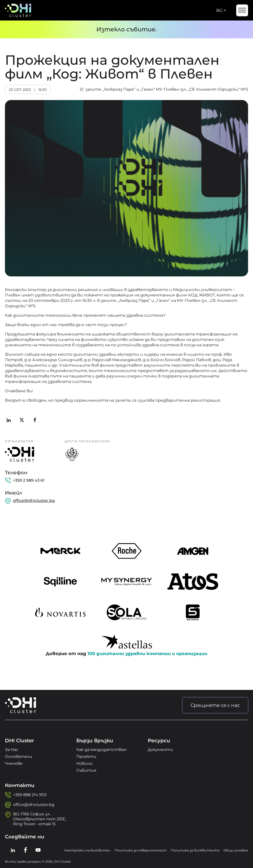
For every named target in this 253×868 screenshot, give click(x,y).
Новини (84, 763)
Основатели (19, 756)
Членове (14, 763)
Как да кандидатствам (101, 750)
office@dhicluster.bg (34, 501)
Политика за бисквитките (195, 850)
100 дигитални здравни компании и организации (147, 654)
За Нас (12, 750)
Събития (86, 770)
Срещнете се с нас (215, 705)
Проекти (86, 756)
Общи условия (236, 850)
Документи (160, 750)
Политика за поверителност (141, 850)
